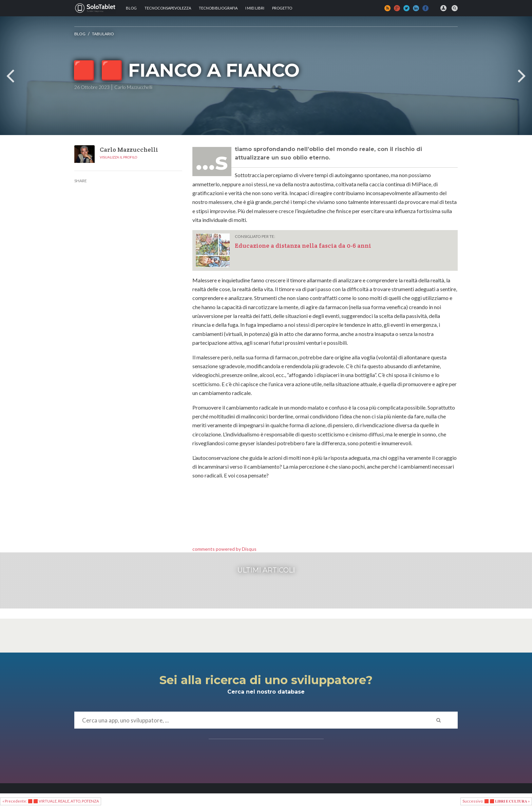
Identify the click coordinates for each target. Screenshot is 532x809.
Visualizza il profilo (118, 157)
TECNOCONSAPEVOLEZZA (168, 8)
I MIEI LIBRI (255, 8)
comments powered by (224, 549)
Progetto (282, 8)
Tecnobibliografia (218, 8)
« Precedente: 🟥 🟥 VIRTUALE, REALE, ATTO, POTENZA (51, 801)
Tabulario (103, 34)
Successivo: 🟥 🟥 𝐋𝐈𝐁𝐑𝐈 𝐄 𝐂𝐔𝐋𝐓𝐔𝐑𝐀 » (496, 801)
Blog (131, 8)
